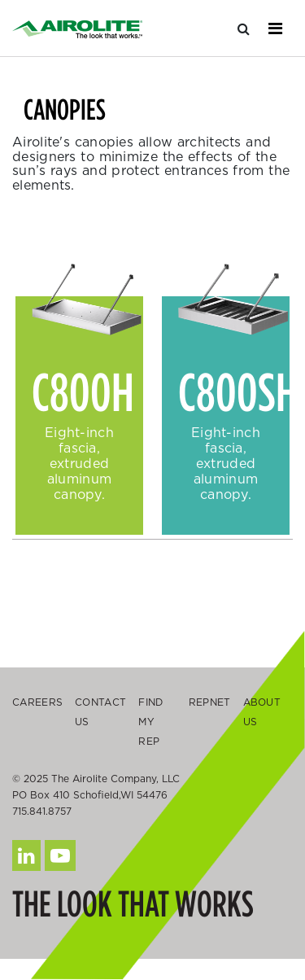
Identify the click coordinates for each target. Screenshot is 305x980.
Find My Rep (150, 722)
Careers (37, 702)
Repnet (210, 702)
